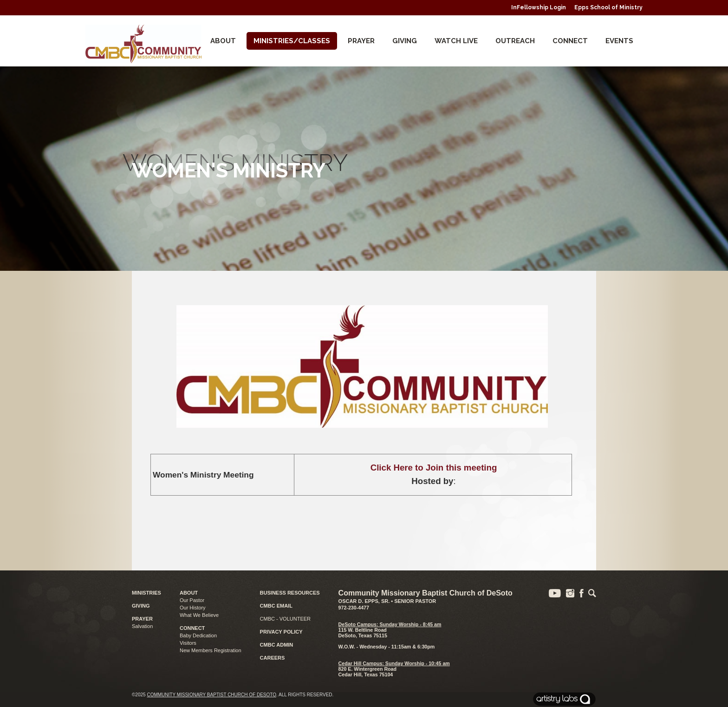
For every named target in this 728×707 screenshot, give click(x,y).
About (223, 41)
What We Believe (199, 615)
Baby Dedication (198, 635)
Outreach (515, 41)
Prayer (361, 41)
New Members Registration (211, 650)
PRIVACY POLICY (281, 632)
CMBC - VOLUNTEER (285, 619)
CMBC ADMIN (277, 645)
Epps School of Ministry (608, 7)
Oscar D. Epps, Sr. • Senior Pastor (387, 601)
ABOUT (189, 593)
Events (619, 41)
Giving (405, 41)
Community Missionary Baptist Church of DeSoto (211, 695)
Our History (193, 608)
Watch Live (456, 41)
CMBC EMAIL (276, 606)
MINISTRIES (146, 593)
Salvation (142, 626)
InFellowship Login (539, 7)
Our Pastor (192, 600)
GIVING (141, 606)
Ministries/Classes (292, 41)
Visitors (188, 643)
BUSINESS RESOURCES (290, 593)
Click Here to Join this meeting (434, 468)
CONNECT (570, 41)
